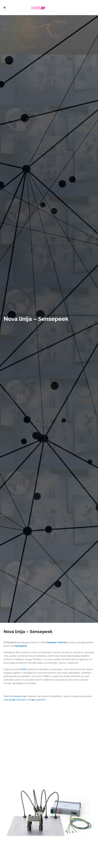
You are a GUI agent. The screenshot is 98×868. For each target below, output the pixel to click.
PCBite (24, 669)
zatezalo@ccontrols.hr (15, 700)
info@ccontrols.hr (37, 700)
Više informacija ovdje (15, 696)
